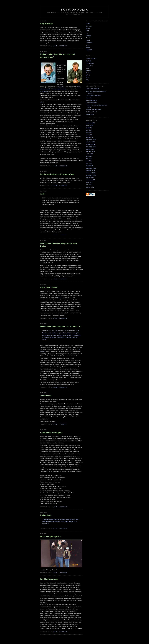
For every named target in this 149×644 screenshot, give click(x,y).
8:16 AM (55, 46)
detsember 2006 (91, 175)
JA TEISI (89, 61)
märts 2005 (89, 125)
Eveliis (88, 28)
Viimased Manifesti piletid (94, 109)
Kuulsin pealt (90, 114)
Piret (87, 31)
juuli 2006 (89, 163)
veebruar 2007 (90, 180)
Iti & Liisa (89, 26)
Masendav (89, 98)
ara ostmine (62, 89)
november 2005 (91, 144)
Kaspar (88, 47)
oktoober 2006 (90, 170)
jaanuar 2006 (90, 149)
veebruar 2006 (90, 151)
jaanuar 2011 (90, 187)
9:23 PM (55, 507)
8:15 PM (55, 166)
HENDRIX (89, 50)
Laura (88, 45)
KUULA (88, 73)
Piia (87, 33)
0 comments (63, 528)
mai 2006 (89, 159)
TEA (87, 80)
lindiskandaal (44, 91)
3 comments (63, 46)
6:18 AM (55, 279)
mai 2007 (89, 185)
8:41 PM (55, 632)
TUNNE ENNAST (91, 59)
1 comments (63, 166)
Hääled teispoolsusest (93, 89)
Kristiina (88, 36)
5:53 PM (55, 528)
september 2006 (91, 168)
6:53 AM (55, 235)
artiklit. (42, 102)
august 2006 (90, 166)
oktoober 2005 (90, 142)
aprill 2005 (89, 128)
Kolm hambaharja (91, 100)
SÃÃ (88, 75)
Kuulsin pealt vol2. (92, 112)
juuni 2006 (89, 161)
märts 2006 (89, 154)
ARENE (88, 70)
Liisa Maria (89, 43)
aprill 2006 (89, 156)
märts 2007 (89, 182)
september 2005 (91, 140)
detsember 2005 (91, 147)
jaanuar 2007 (90, 178)
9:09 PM (55, 573)
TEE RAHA (89, 66)
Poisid (88, 40)
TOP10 (59, 298)
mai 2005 (89, 130)
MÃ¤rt (88, 24)
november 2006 (91, 173)
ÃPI (88, 78)
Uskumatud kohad (91, 103)
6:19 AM (55, 185)
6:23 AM (55, 387)
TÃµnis (88, 38)
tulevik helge (60, 87)
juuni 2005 (89, 132)
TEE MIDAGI (90, 63)
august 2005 (90, 137)
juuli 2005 (89, 135)
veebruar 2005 (90, 123)
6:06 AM (55, 318)
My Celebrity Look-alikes (93, 96)
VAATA (88, 68)
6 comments (63, 185)
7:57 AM (55, 424)
